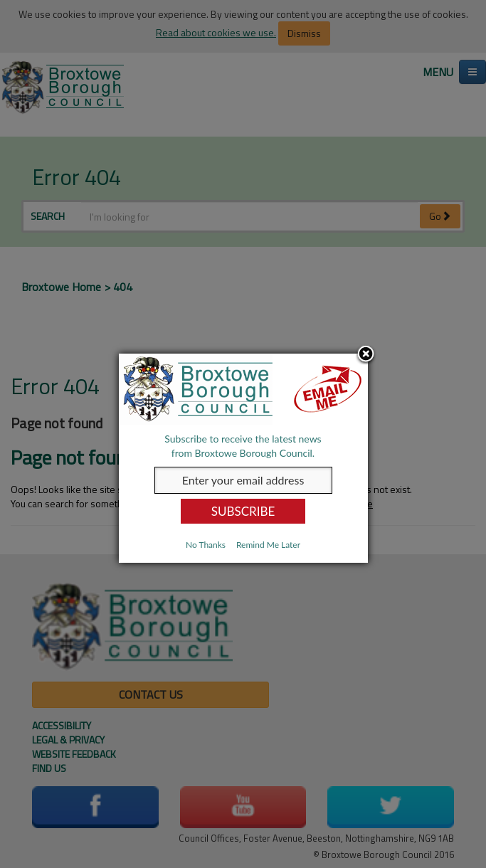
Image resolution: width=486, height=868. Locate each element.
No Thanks (206, 545)
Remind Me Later (268, 545)
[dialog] (243, 458)
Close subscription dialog (366, 355)
